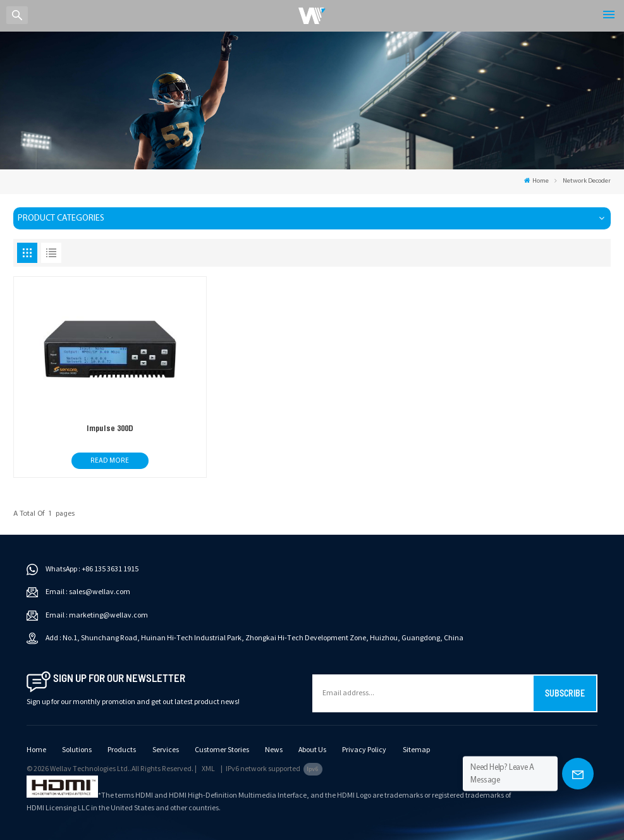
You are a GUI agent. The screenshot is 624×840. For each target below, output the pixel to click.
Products (122, 750)
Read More (110, 461)
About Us (312, 750)
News (274, 750)
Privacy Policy (364, 750)
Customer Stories (222, 750)
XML (208, 769)
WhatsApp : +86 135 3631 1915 (92, 569)
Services (166, 750)
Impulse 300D (110, 428)
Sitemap (416, 750)
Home (536, 181)
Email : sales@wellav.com (88, 592)
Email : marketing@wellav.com (97, 615)
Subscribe (565, 693)
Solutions (77, 750)
